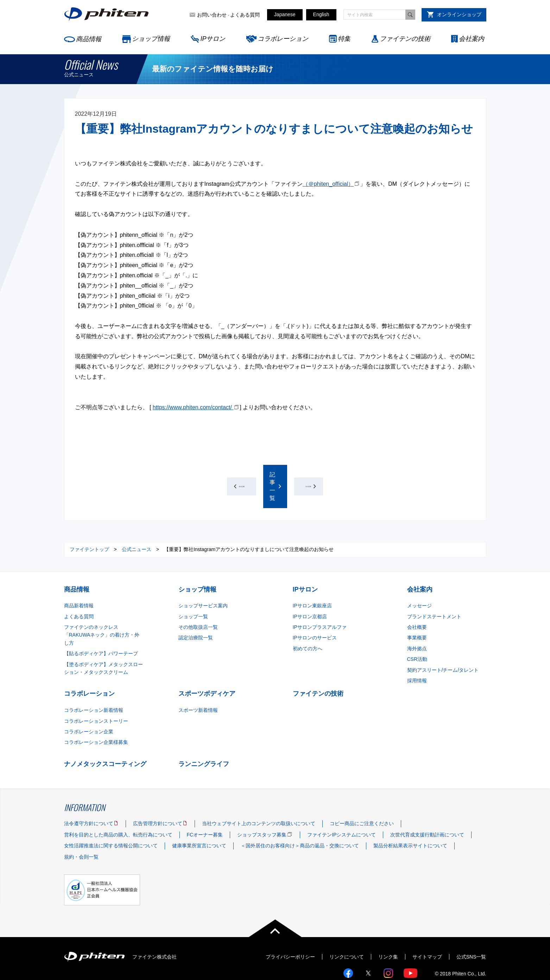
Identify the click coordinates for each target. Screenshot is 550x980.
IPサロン (213, 39)
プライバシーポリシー (290, 933)
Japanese (285, 14)
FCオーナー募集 (205, 811)
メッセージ (419, 582)
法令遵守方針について (89, 800)
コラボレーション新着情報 (94, 687)
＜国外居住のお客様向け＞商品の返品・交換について (300, 822)
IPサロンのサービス (315, 614)
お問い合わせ (212, 15)
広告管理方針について (158, 800)
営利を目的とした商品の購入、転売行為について (118, 811)
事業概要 (417, 614)
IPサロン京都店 (310, 593)
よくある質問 (245, 15)
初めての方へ (308, 625)
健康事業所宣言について (199, 822)
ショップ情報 (151, 39)
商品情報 (89, 39)
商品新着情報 (79, 582)
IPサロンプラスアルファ (320, 603)
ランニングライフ (204, 740)
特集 (344, 39)
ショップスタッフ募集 (262, 811)
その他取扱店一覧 (198, 603)
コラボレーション (283, 39)
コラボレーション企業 (89, 708)
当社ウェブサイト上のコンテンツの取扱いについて (259, 800)
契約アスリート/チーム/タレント (443, 646)
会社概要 (417, 603)
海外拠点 (417, 625)
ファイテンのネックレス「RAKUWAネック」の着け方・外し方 (102, 611)
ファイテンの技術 (405, 39)
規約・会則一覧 (81, 833)
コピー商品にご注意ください (362, 800)
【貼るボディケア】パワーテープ (101, 630)
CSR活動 (417, 636)
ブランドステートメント (434, 593)
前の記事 (188, 475)
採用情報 (417, 657)
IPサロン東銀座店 (312, 582)
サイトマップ (427, 933)
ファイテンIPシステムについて (342, 811)
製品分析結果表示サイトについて (410, 822)
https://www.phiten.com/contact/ (193, 407)
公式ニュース (137, 526)
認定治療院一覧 (196, 614)
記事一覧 (272, 475)
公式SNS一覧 (471, 933)
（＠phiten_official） (328, 184)
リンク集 (388, 933)
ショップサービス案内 (203, 582)
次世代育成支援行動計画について (427, 811)
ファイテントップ (89, 526)
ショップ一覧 (193, 593)
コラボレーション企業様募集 (96, 719)
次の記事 (362, 475)
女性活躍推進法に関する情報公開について (111, 822)
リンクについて (347, 933)
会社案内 (472, 39)
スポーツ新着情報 (198, 687)
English (321, 14)
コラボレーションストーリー (96, 697)
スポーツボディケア (207, 670)
